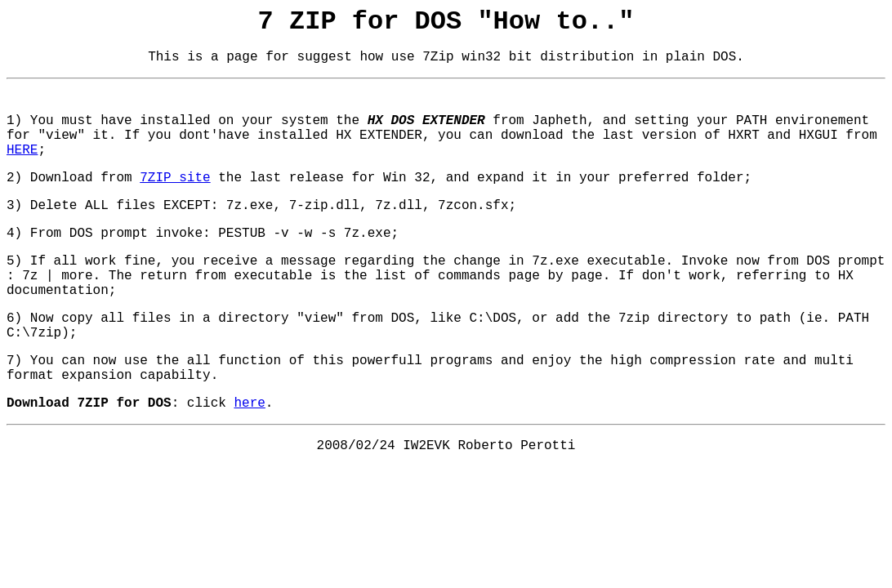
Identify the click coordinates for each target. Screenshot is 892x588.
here (249, 403)
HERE (22, 150)
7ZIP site (175, 178)
